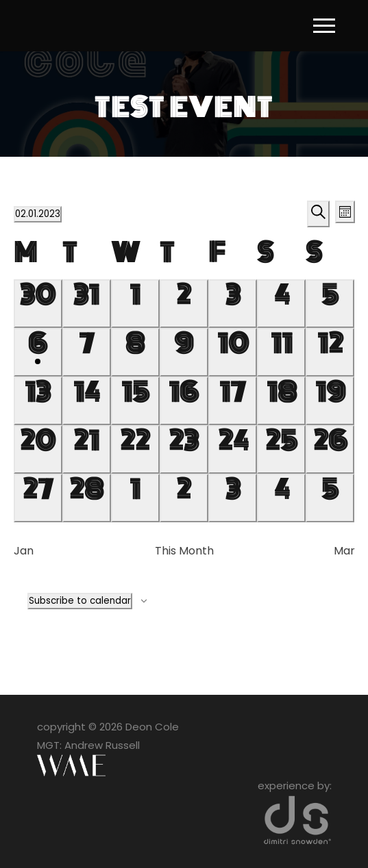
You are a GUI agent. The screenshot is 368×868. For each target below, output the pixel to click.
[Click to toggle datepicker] (38, 214)
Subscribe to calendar (80, 601)
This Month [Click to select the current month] (184, 551)
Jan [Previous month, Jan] (24, 551)
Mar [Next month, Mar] (344, 551)
